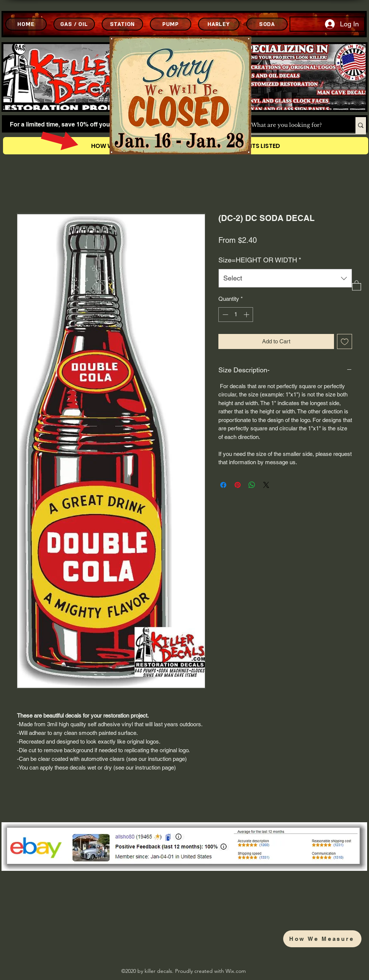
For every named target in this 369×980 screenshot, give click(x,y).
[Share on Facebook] (223, 485)
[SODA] (267, 24)
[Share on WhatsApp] (252, 485)
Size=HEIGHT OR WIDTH (260, 260)
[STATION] (122, 24)
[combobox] (285, 278)
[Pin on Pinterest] (238, 485)
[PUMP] (171, 24)
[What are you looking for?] (295, 125)
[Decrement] (225, 315)
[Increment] (247, 315)
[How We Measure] (322, 939)
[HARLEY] (219, 24)
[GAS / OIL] (74, 24)
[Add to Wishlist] (345, 342)
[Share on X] (266, 485)
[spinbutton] (236, 315)
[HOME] (26, 24)
